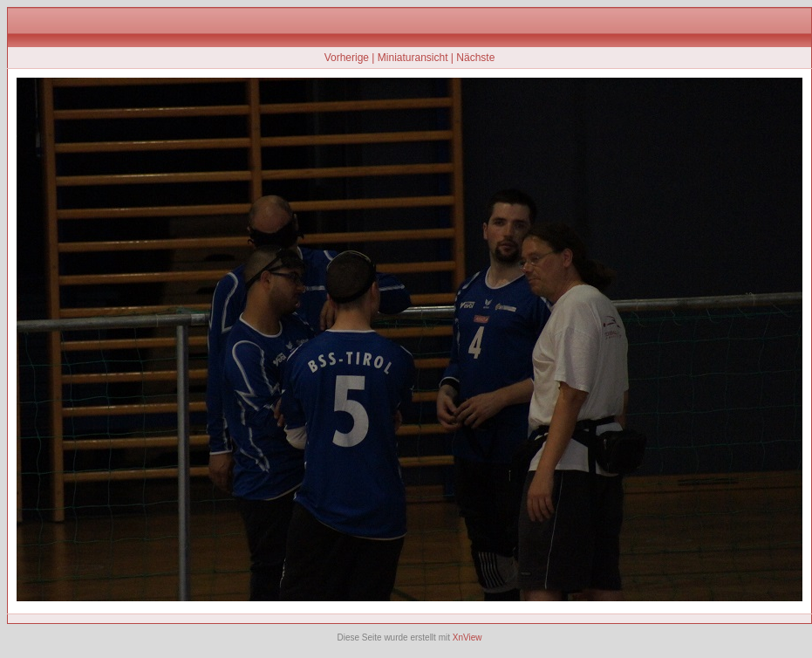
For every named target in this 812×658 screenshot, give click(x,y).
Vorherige (347, 58)
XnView (467, 637)
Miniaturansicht (413, 58)
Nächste (475, 58)
